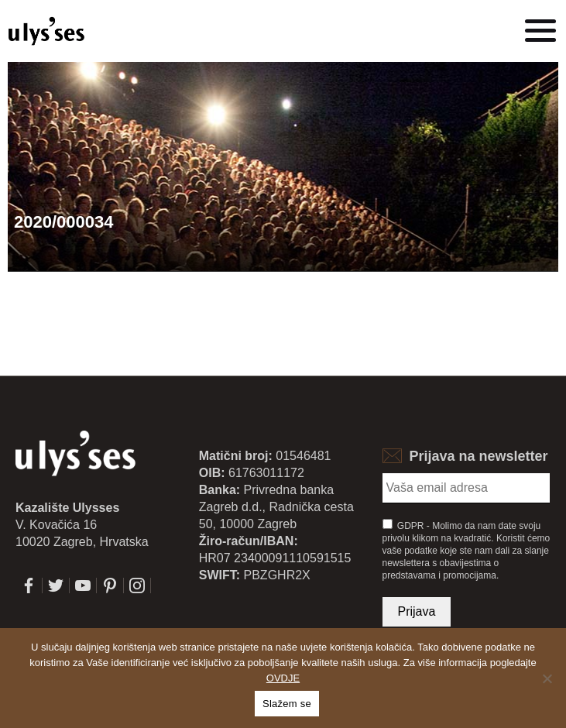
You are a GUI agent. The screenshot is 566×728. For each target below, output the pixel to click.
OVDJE (283, 678)
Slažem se (287, 704)
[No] (547, 678)
